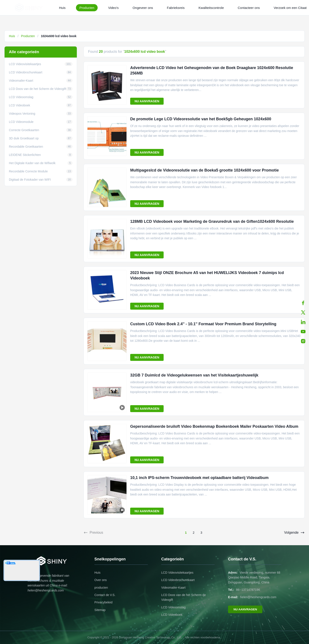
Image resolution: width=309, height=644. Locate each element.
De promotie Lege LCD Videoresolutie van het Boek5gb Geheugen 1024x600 (201, 119)
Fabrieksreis (176, 8)
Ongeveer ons (143, 8)
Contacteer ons (249, 8)
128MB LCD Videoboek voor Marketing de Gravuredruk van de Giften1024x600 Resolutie (212, 221)
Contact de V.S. (105, 595)
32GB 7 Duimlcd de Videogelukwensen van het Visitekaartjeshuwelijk (194, 375)
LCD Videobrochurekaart (178, 580)
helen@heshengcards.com (258, 597)
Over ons (101, 580)
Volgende (294, 533)
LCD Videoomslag (173, 607)
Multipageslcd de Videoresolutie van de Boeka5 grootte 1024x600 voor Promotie (205, 170)
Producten (87, 8)
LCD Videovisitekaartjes (177, 573)
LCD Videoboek (172, 615)
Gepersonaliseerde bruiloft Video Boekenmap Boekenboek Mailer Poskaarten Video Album (214, 426)
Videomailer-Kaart (173, 588)
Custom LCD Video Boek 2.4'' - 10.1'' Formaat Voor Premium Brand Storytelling (203, 324)
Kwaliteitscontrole (211, 8)
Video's (113, 8)
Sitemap (100, 610)
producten (101, 588)
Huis (62, 8)
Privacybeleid (103, 602)
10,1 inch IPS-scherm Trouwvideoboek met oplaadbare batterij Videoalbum (199, 478)
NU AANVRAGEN (147, 101)
